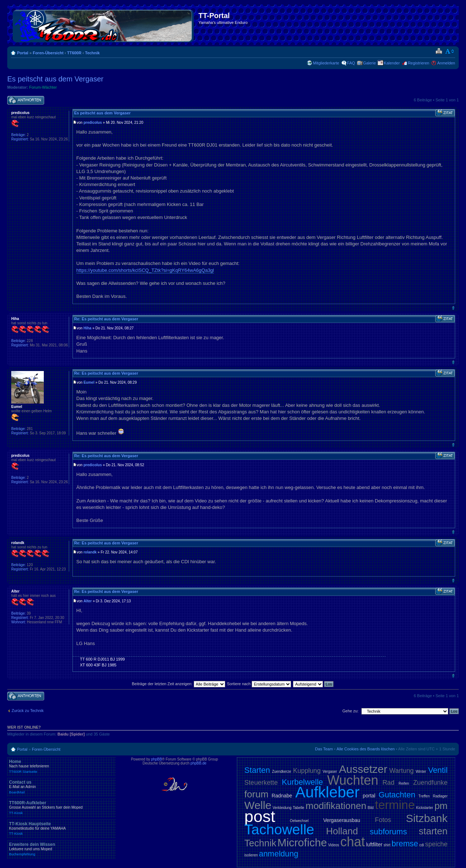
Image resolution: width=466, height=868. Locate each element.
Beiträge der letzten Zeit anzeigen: (179, 684)
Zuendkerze (282, 772)
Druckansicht (439, 51)
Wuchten (352, 780)
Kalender (392, 63)
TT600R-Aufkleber (62, 808)
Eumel (89, 382)
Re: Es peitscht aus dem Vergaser (106, 319)
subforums (388, 832)
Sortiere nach (259, 684)
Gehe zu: (350, 711)
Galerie (370, 63)
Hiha (88, 328)
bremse (405, 844)
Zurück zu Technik (28, 711)
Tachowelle (279, 829)
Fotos (383, 820)
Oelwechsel (299, 821)
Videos (333, 845)
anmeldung (279, 854)
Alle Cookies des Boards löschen (366, 749)
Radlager (440, 796)
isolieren (251, 855)
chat (353, 842)
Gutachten (397, 795)
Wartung (401, 771)
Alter (88, 601)
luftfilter (374, 844)
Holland (342, 831)
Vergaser (330, 772)
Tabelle (299, 808)
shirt (387, 845)
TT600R (74, 53)
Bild (371, 808)
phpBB (156, 759)
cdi (422, 845)
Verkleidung (282, 808)
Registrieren (418, 63)
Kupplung (307, 771)
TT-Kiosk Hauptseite (62, 829)
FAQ (351, 63)
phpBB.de (198, 763)
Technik (93, 53)
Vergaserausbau (342, 820)
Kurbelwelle (302, 782)
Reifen (404, 783)
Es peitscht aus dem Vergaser (55, 79)
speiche (436, 844)
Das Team (324, 749)
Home (62, 766)
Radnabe (282, 796)
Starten (257, 770)
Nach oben (453, 308)
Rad (388, 783)
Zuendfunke (430, 783)
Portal (23, 53)
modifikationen (336, 806)
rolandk (90, 552)
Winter (421, 772)
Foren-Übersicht (48, 53)
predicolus (93, 123)
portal (369, 796)
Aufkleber (328, 792)
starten (433, 831)
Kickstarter (425, 808)
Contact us (62, 787)
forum (256, 794)
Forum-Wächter (43, 87)
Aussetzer (363, 769)
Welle (258, 805)
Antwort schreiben (26, 100)
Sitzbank (427, 818)
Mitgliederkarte (326, 63)
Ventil (438, 770)
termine (395, 805)
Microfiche (302, 842)
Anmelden (446, 63)
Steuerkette (261, 783)
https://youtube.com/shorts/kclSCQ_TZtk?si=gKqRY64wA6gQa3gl (145, 270)
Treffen (424, 796)
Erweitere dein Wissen (62, 849)
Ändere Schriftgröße (450, 51)
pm (441, 806)
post (260, 816)
